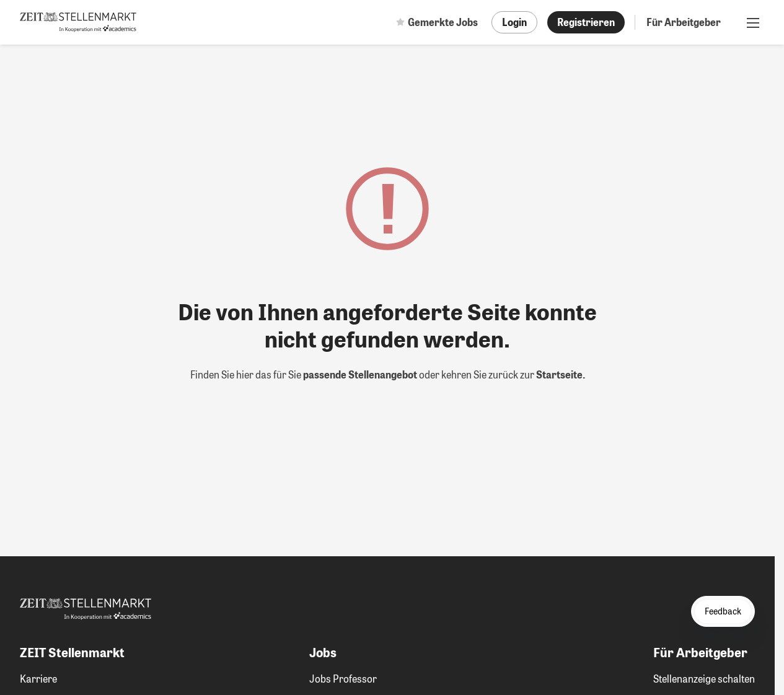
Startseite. (561, 374)
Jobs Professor (343, 679)
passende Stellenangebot (361, 374)
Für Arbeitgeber (684, 22)
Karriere (38, 679)
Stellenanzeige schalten (704, 679)
